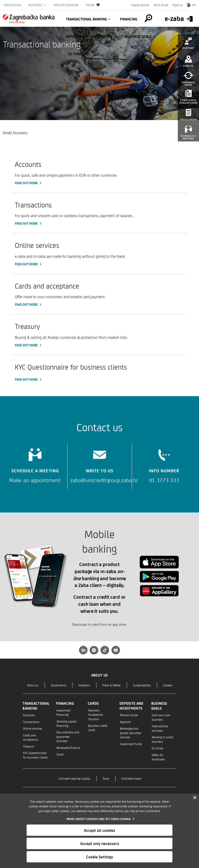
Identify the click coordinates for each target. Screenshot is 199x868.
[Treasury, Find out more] (99, 335)
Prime (93, 5)
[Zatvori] (195, 798)
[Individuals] (29, 19)
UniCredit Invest (131, 778)
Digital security (140, 5)
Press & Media (111, 685)
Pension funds (129, 715)
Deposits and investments (89, 36)
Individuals (13, 5)
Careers (168, 685)
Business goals (138, 36)
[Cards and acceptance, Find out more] (99, 294)
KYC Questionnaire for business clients (35, 755)
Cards (60, 754)
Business (36, 5)
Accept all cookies (100, 830)
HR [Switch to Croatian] (191, 5)
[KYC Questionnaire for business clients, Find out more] (99, 372)
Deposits (125, 722)
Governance (58, 685)
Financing (129, 19)
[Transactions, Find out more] (99, 213)
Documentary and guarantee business (68, 736)
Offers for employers (158, 757)
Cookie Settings (100, 857)
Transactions (31, 722)
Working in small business (163, 739)
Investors (84, 685)
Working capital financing (67, 723)
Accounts (29, 715)
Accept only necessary (100, 843)
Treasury (28, 746)
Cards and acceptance (30, 737)
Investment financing (64, 712)
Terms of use (161, 5)
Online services (33, 728)
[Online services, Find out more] (99, 254)
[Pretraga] (148, 18)
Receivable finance (68, 748)
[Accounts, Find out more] (99, 172)
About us (177, 5)
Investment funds (131, 744)
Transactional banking (86, 19)
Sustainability (142, 685)
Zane (106, 778)
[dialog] (99, 831)
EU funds (76, 54)
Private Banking (66, 5)
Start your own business (161, 717)
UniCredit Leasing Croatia (74, 778)
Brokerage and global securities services (131, 733)
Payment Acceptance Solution (96, 715)
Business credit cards (98, 728)
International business (160, 728)
